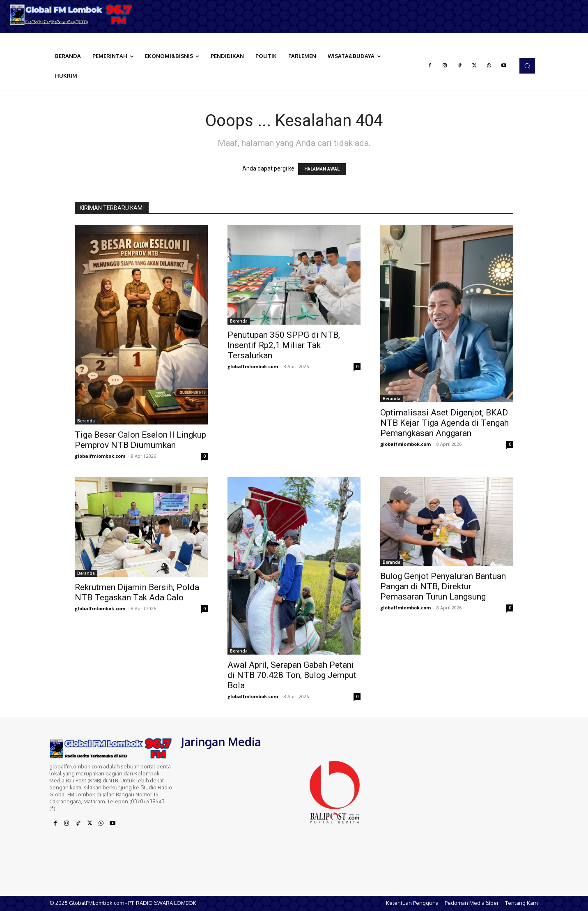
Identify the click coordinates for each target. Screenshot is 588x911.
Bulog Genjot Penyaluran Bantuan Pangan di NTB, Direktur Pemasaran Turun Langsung (443, 586)
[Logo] (73, 15)
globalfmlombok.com (100, 456)
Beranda (86, 421)
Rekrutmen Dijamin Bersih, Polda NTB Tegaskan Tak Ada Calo (137, 592)
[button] (527, 66)
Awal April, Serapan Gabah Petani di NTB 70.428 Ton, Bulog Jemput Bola (292, 675)
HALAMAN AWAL (322, 169)
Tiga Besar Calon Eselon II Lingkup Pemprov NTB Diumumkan (140, 440)
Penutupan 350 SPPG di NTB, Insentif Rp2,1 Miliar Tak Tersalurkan (284, 345)
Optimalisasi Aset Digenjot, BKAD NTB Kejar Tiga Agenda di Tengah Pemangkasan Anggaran (444, 423)
